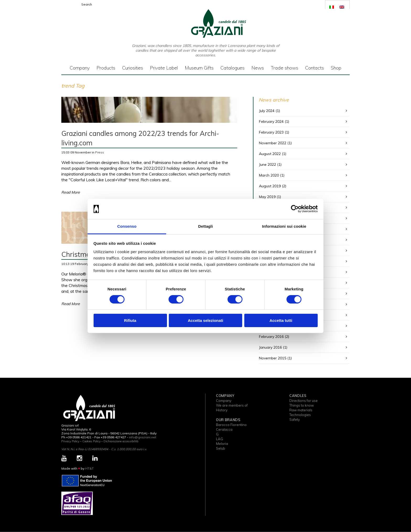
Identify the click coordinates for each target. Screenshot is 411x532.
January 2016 (270, 347)
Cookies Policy (91, 441)
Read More (71, 192)
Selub (221, 448)
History (222, 410)
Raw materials (301, 410)
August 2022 (270, 154)
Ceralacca (224, 429)
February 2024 (271, 121)
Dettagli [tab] (206, 226)
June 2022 (267, 164)
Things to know (302, 405)
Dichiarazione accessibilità (121, 441)
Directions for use (304, 401)
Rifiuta (130, 320)
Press (100, 152)
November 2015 (273, 358)
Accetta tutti (281, 320)
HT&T (89, 468)
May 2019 (267, 197)
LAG (220, 439)
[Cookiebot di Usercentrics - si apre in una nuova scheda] (295, 209)
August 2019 (270, 186)
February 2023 (271, 132)
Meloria (222, 444)
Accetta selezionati (205, 320)
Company (224, 401)
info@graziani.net (143, 437)
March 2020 (269, 175)
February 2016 (271, 337)
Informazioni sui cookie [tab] (284, 226)
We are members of (232, 405)
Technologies (300, 415)
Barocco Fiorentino (231, 425)
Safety (295, 419)
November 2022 (273, 143)
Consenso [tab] (127, 226)
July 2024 (267, 111)
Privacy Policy (70, 441)
